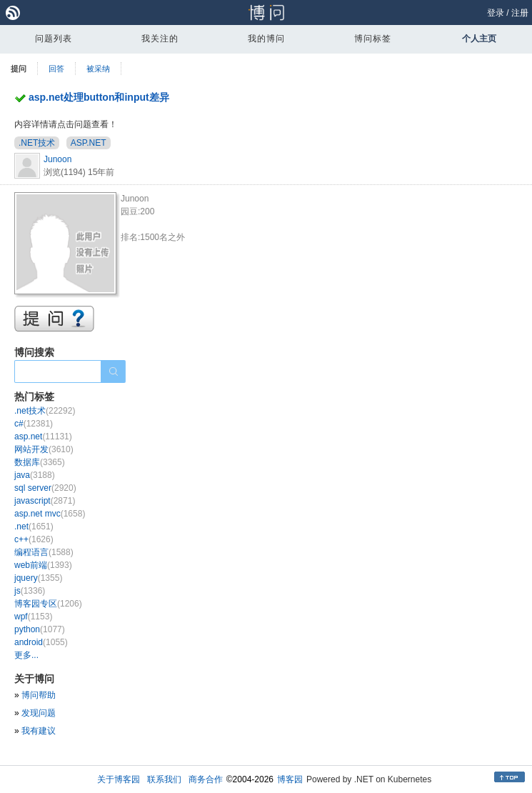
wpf (33, 617)
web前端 (43, 565)
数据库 (40, 462)
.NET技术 (37, 143)
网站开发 (44, 449)
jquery (38, 578)
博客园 (290, 779)
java (35, 475)
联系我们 (164, 779)
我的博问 (266, 39)
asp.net (43, 437)
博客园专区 (48, 604)
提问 (19, 69)
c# (34, 424)
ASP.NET (89, 143)
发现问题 (39, 713)
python (40, 629)
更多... (26, 655)
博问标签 (373, 39)
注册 (520, 13)
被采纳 (98, 69)
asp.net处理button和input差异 (99, 97)
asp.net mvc (50, 514)
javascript (45, 501)
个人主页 (479, 39)
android (41, 642)
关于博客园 (119, 779)
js (30, 591)
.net (34, 527)
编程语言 (44, 552)
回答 (56, 69)
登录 (496, 13)
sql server (45, 488)
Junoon (57, 159)
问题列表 (54, 39)
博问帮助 (39, 695)
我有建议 (39, 731)
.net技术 (45, 411)
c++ (34, 539)
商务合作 (206, 779)
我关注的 (160, 39)
